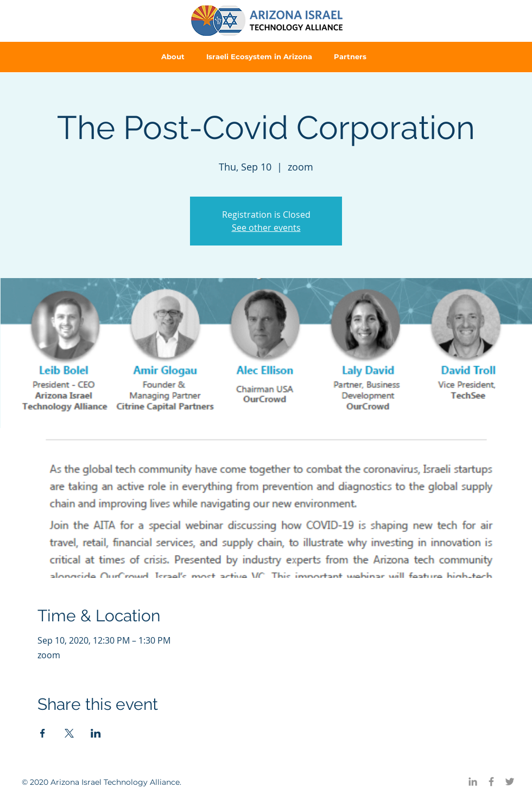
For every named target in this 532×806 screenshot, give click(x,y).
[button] (173, 57)
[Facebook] (491, 782)
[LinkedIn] (473, 782)
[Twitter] (510, 782)
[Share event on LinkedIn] (96, 733)
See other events (266, 228)
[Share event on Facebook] (43, 733)
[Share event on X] (69, 733)
